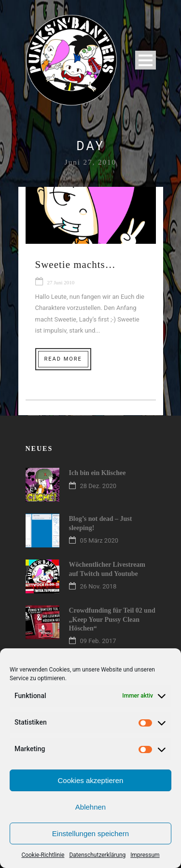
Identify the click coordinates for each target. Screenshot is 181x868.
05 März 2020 (99, 540)
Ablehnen (90, 807)
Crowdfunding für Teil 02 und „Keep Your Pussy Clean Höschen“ (112, 619)
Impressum (145, 855)
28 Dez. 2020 (98, 486)
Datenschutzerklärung (97, 855)
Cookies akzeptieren (91, 780)
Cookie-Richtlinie (43, 855)
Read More (63, 359)
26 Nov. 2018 (98, 586)
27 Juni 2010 (61, 282)
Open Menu (146, 60)
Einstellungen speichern (90, 833)
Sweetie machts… (76, 265)
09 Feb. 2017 (98, 641)
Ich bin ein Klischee (97, 473)
